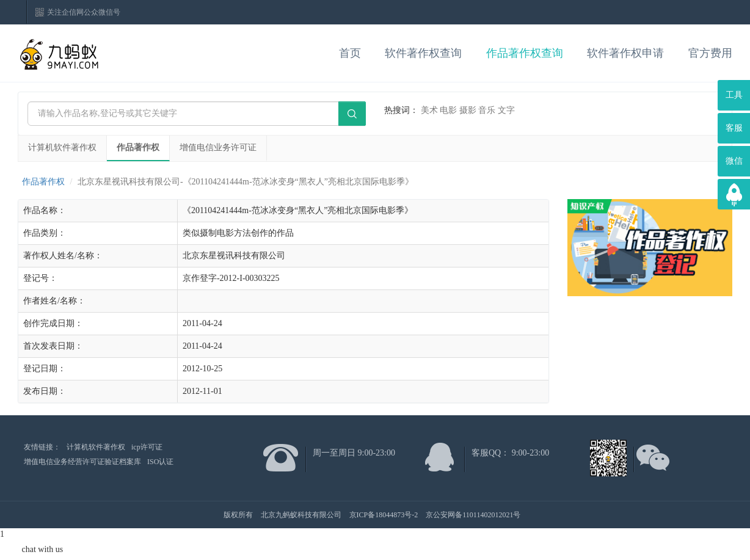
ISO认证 (160, 462)
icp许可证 (147, 447)
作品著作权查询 (525, 53)
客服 (734, 128)
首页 (350, 53)
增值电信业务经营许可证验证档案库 (82, 462)
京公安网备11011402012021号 (473, 515)
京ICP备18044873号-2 (384, 515)
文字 (506, 110)
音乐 (487, 110)
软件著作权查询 (423, 53)
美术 (429, 110)
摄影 (468, 110)
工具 (734, 95)
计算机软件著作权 (62, 147)
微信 (734, 161)
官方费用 (710, 53)
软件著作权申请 (625, 53)
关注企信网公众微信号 (84, 12)
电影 (448, 110)
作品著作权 (138, 147)
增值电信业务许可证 (218, 147)
